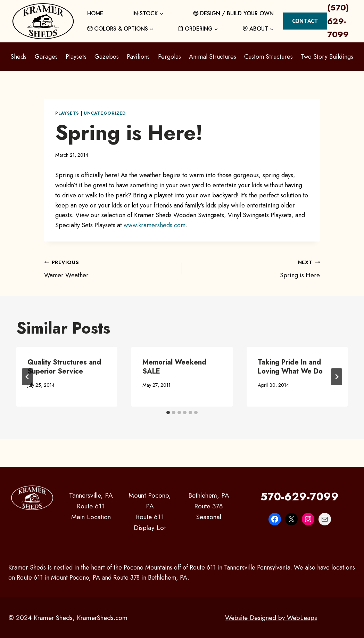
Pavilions (138, 57)
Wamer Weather (110, 268)
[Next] (337, 377)
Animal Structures (213, 57)
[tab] (168, 412)
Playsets (76, 57)
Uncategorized (105, 113)
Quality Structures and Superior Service (64, 367)
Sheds (18, 57)
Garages (46, 57)
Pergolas (169, 57)
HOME (95, 13)
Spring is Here (254, 268)
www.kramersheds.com (155, 225)
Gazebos (107, 57)
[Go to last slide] (27, 377)
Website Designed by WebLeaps (271, 617)
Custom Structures (268, 57)
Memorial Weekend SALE (174, 367)
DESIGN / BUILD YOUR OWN (234, 13)
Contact (305, 21)
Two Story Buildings (327, 57)
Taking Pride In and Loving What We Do (290, 367)
